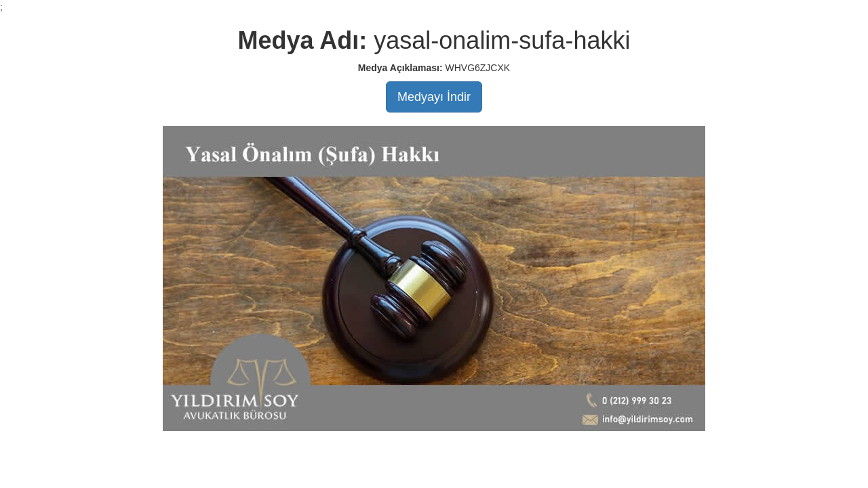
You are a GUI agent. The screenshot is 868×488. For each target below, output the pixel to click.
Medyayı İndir (434, 97)
